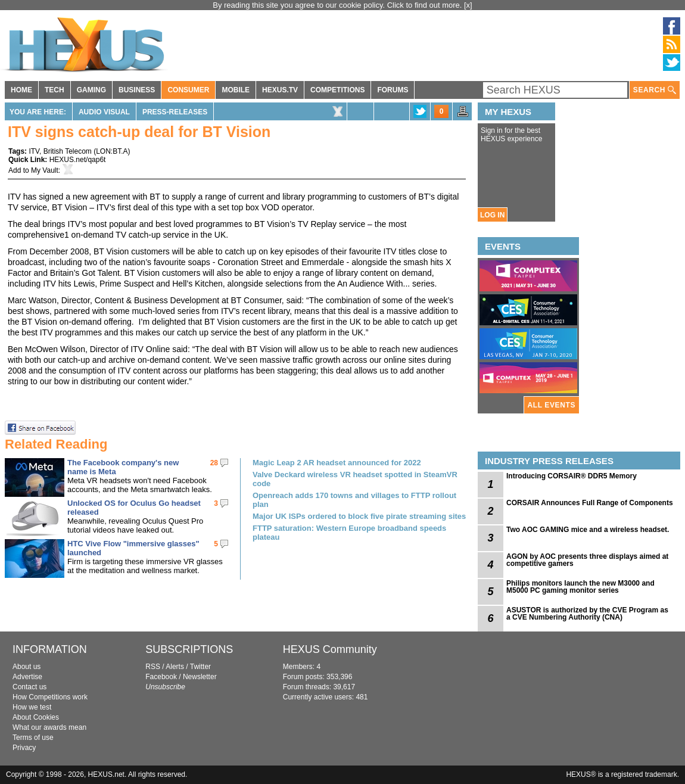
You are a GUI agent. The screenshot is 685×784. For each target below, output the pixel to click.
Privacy (24, 748)
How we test (32, 707)
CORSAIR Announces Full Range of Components (590, 503)
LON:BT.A (112, 151)
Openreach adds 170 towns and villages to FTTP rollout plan (354, 500)
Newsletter (200, 677)
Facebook (161, 677)
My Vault (45, 170)
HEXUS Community (330, 649)
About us (27, 667)
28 (214, 463)
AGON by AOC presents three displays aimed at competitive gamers (587, 560)
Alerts (175, 667)
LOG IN (492, 215)
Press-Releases (175, 112)
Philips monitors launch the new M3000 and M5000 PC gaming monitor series (580, 587)
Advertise (27, 677)
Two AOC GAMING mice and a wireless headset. (588, 530)
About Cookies (36, 717)
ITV (34, 151)
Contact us (29, 687)
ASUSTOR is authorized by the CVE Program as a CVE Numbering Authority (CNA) (587, 614)
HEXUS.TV (280, 90)
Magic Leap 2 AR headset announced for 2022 (337, 463)
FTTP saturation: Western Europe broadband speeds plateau (349, 533)
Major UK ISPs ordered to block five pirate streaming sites (359, 516)
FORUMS (393, 90)
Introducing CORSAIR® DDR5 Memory (572, 476)
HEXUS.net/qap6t (78, 160)
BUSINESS (137, 90)
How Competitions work (50, 697)
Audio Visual (104, 112)
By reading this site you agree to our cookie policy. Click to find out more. (338, 5)
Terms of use (33, 738)
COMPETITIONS (337, 90)
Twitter (200, 667)
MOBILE (236, 90)
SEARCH (655, 90)
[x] (468, 5)
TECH (55, 90)
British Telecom (68, 151)
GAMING (91, 90)
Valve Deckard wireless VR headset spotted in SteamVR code (355, 479)
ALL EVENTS (552, 405)
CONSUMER (188, 90)
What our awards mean (49, 727)
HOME (21, 90)
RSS (153, 667)
